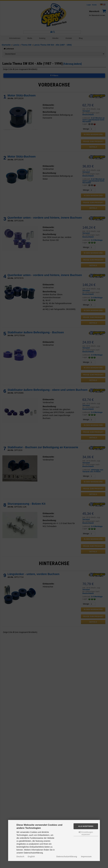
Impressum (86, 857)
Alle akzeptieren (86, 826)
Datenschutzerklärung (67, 857)
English (31, 857)
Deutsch (20, 857)
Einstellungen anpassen (86, 833)
